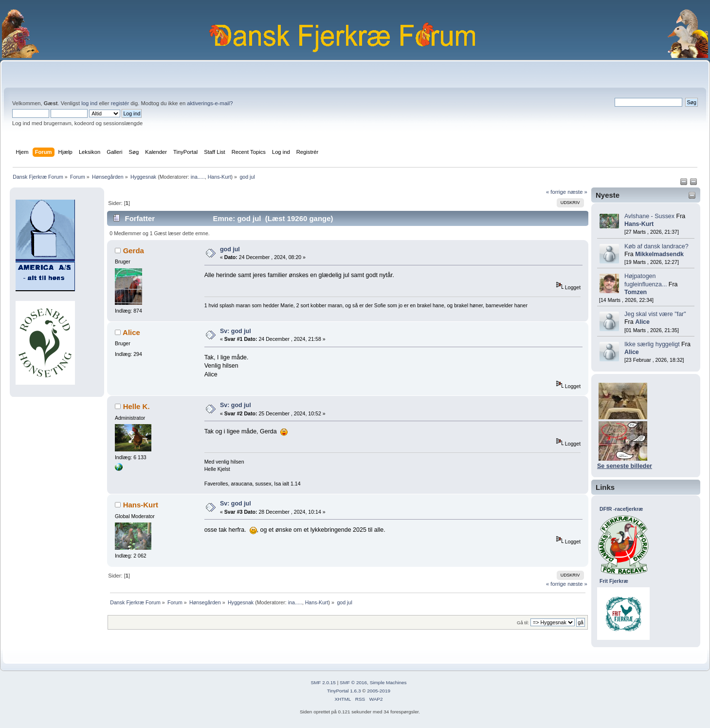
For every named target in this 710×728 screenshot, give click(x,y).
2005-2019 (379, 691)
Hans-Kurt (219, 177)
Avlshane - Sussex (649, 216)
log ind (89, 103)
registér (120, 103)
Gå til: (523, 623)
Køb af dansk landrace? (656, 246)
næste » (577, 192)
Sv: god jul (236, 331)
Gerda (134, 251)
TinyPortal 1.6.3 (344, 691)
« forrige (556, 192)
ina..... (198, 177)
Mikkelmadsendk (659, 254)
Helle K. (137, 406)
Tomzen (636, 292)
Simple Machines (388, 682)
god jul (230, 249)
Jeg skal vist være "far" (655, 314)
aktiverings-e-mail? (210, 103)
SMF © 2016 (353, 682)
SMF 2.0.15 (323, 682)
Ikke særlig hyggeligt (652, 344)
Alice (642, 322)
